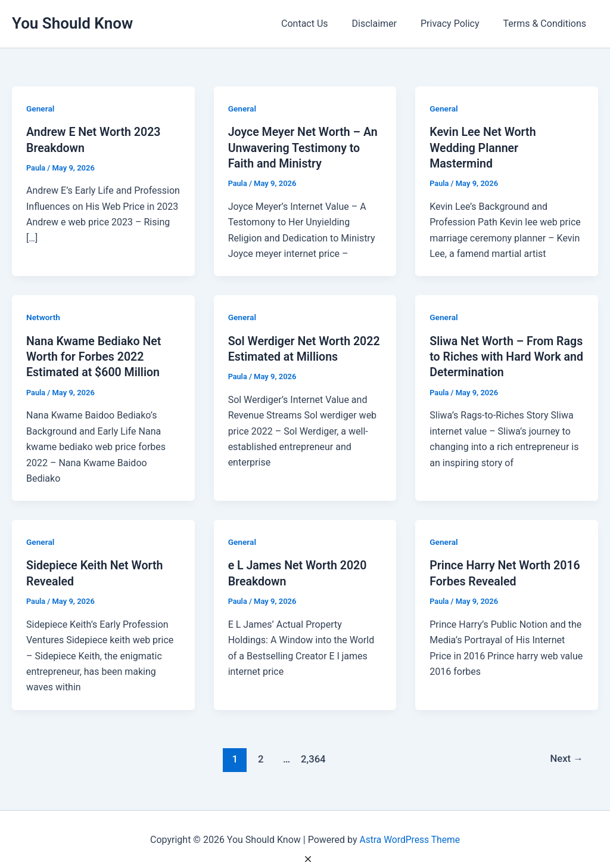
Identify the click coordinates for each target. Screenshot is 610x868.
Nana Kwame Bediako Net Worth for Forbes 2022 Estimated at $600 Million (95, 355)
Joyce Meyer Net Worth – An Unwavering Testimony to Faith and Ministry (305, 147)
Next (566, 757)
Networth (43, 317)
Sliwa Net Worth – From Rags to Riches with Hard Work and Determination (496, 355)
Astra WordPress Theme (409, 838)
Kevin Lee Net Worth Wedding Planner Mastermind (484, 147)
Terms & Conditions (547, 24)
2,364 (312, 757)
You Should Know (72, 23)
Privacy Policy (457, 24)
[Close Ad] (308, 859)
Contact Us (321, 24)
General (41, 108)
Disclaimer (386, 24)
